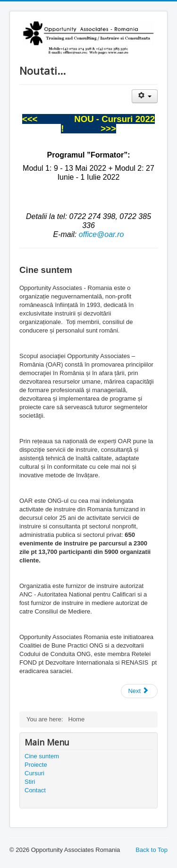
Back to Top (152, 850)
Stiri (30, 782)
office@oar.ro (101, 234)
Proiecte (36, 765)
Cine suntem (42, 756)
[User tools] (145, 96)
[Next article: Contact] (139, 691)
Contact (35, 790)
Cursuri (34, 773)
